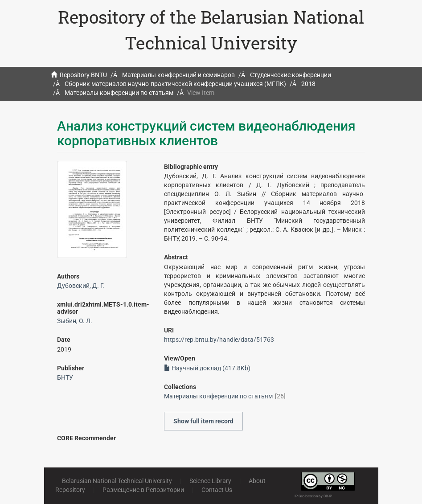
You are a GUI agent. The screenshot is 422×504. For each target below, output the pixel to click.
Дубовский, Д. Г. (81, 286)
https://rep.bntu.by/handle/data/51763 (219, 340)
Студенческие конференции (291, 75)
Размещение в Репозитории (143, 490)
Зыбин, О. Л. (75, 321)
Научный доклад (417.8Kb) (207, 368)
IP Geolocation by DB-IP (313, 496)
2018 (308, 84)
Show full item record (203, 421)
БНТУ (65, 377)
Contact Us (217, 490)
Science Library (210, 481)
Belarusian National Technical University (117, 481)
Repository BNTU (83, 75)
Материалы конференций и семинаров (178, 75)
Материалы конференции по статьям (119, 93)
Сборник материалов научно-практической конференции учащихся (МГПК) (175, 84)
